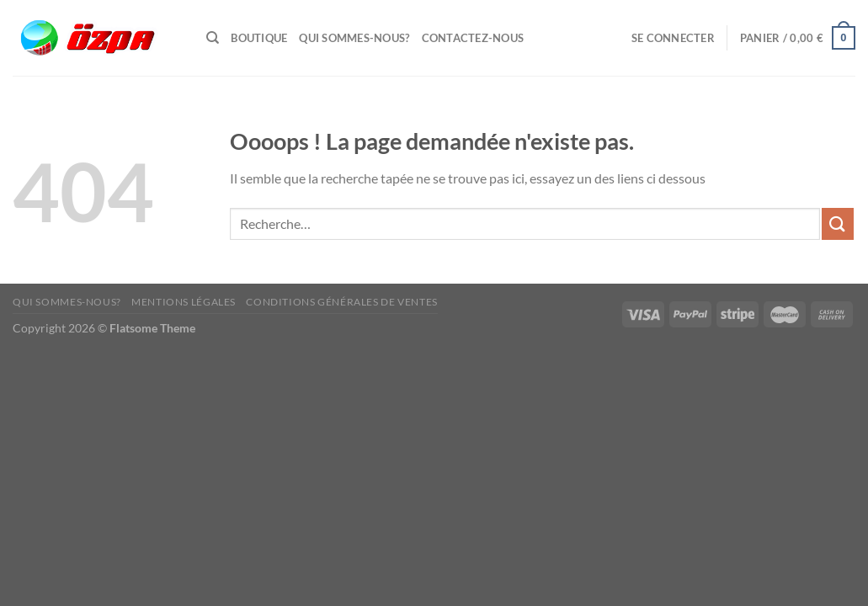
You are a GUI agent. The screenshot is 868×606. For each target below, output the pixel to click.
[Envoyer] (838, 223)
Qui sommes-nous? (354, 38)
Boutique (259, 38)
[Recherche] (213, 38)
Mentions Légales (184, 302)
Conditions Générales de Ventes (341, 302)
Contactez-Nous (473, 38)
